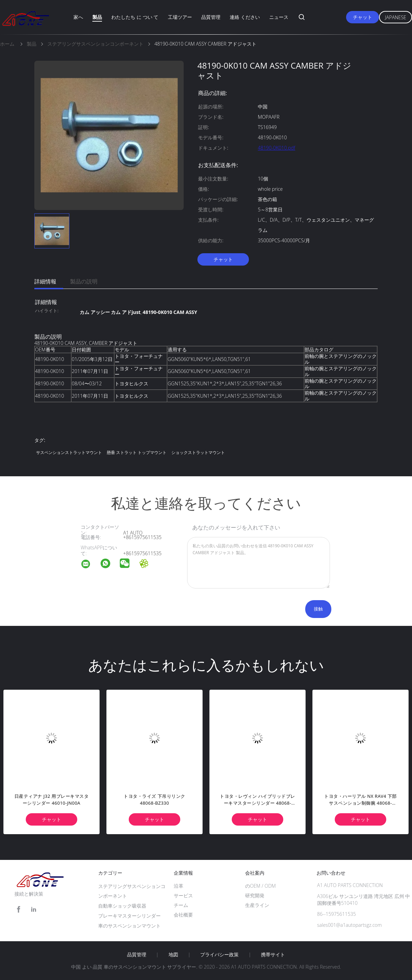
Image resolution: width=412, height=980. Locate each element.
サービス (183, 895)
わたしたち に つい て (135, 17)
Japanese (396, 17)
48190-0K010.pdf (277, 148)
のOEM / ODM (260, 886)
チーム (181, 905)
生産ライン (257, 905)
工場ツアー (180, 17)
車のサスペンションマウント (129, 926)
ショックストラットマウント (198, 452)
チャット (363, 17)
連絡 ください (245, 17)
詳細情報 (45, 281)
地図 (173, 955)
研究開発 (255, 895)
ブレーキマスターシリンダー (129, 916)
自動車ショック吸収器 (122, 906)
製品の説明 (84, 281)
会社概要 (183, 915)
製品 (97, 17)
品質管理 (211, 17)
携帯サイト (273, 955)
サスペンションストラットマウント (69, 452)
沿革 (179, 886)
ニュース (279, 17)
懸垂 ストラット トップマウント (137, 452)
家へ (78, 17)
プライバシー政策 (219, 955)
